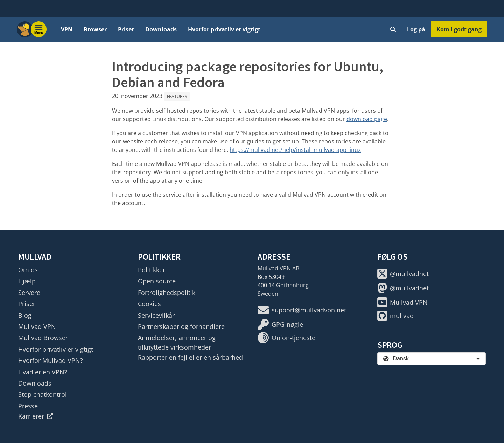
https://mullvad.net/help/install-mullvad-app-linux (295, 150)
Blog (25, 315)
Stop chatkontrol (43, 394)
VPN (67, 29)
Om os (28, 270)
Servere (29, 293)
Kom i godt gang (459, 29)
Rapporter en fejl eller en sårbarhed (190, 357)
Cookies (149, 304)
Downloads (161, 29)
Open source (157, 281)
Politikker (152, 270)
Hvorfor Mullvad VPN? (51, 360)
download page (367, 119)
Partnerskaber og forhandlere (181, 326)
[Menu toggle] (39, 29)
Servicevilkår (156, 315)
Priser (126, 29)
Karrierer (36, 416)
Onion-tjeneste (286, 338)
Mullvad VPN (37, 326)
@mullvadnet (403, 274)
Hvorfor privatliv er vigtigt (224, 29)
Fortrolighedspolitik (167, 293)
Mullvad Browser (43, 338)
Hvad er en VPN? (43, 372)
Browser (95, 29)
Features (177, 96)
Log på (416, 29)
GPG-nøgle (280, 324)
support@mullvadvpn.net (302, 310)
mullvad (395, 316)
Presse (28, 406)
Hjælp (27, 281)
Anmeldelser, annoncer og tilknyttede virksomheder (177, 342)
